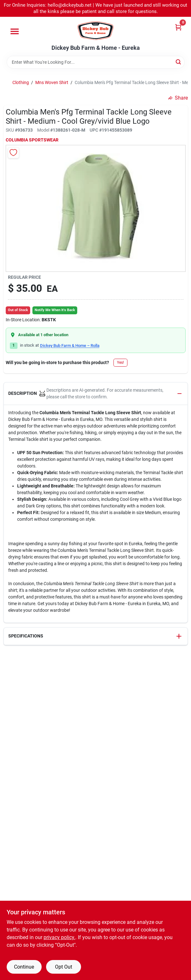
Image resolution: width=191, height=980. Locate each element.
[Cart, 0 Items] (178, 27)
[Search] (179, 62)
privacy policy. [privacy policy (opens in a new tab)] (59, 937)
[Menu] (15, 31)
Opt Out (64, 967)
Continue (24, 967)
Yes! (120, 363)
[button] (96, 394)
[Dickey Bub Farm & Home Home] (95, 31)
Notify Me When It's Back (55, 310)
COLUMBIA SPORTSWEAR (32, 140)
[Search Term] (96, 62)
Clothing (21, 82)
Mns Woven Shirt (52, 82)
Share (178, 98)
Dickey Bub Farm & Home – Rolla (70, 346)
